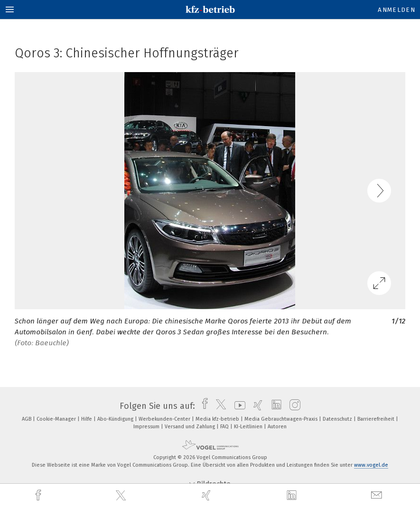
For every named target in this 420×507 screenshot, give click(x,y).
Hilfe (87, 419)
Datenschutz (338, 419)
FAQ (225, 427)
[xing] (207, 495)
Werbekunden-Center (165, 419)
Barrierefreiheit (377, 419)
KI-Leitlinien (249, 427)
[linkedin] (293, 496)
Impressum (147, 427)
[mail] (378, 495)
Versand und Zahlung (191, 427)
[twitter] (122, 496)
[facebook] (39, 495)
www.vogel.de (371, 465)
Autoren (277, 427)
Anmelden (397, 10)
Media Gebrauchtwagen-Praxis (282, 419)
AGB (27, 419)
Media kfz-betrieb (218, 419)
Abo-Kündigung (116, 419)
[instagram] (293, 406)
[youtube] (238, 406)
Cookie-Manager (57, 419)
